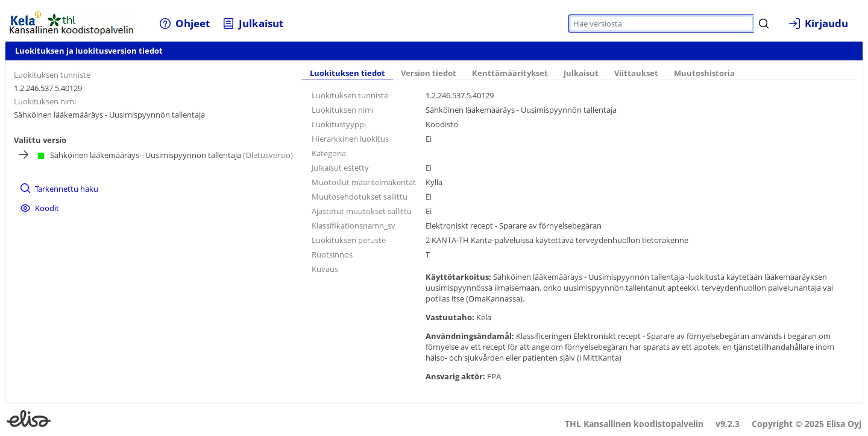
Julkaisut (581, 73)
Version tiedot (429, 73)
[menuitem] (184, 23)
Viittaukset (636, 73)
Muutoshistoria (704, 73)
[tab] (348, 74)
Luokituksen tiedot (348, 73)
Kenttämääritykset (510, 73)
